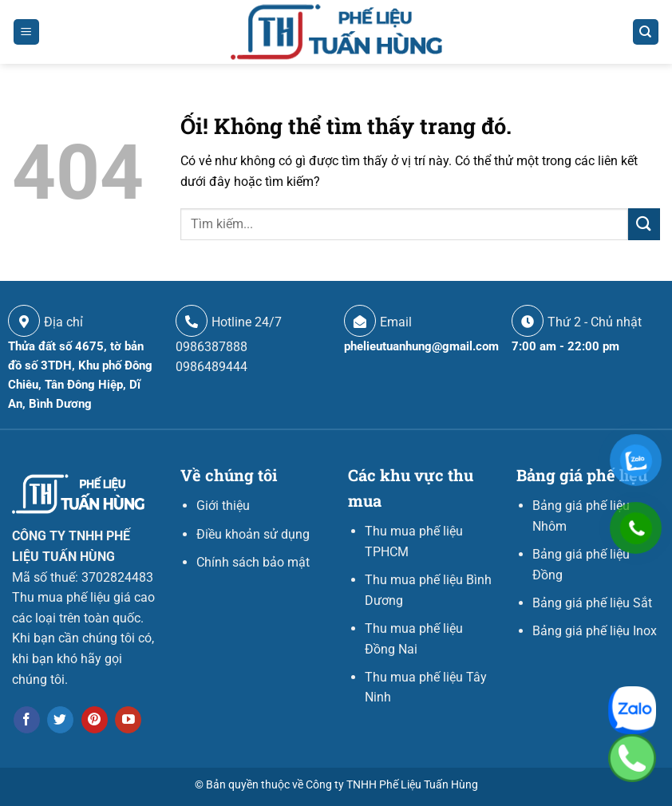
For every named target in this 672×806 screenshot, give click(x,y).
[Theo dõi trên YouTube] (128, 720)
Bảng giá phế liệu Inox (595, 631)
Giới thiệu (223, 506)
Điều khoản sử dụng (253, 534)
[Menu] (27, 32)
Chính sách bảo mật (253, 562)
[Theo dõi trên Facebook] (27, 720)
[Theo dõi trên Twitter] (60, 720)
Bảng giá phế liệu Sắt (592, 603)
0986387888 (211, 347)
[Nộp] (644, 224)
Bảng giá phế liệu (582, 475)
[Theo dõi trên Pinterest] (95, 720)
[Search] (646, 32)
